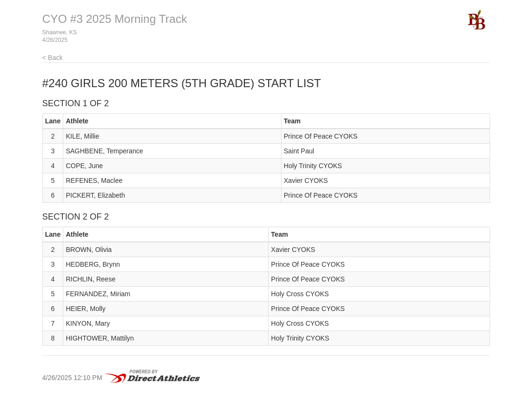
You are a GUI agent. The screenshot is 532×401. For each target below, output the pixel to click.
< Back (53, 58)
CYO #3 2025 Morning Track (115, 19)
